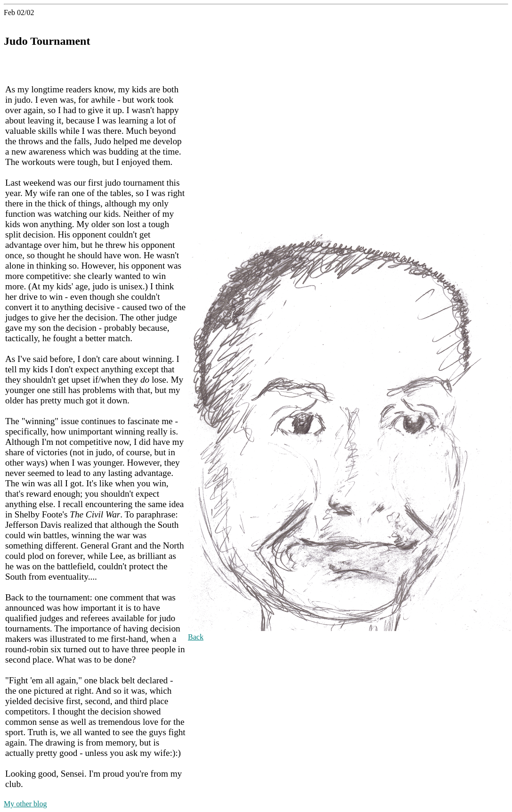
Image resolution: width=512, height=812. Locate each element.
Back (196, 637)
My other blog (25, 804)
